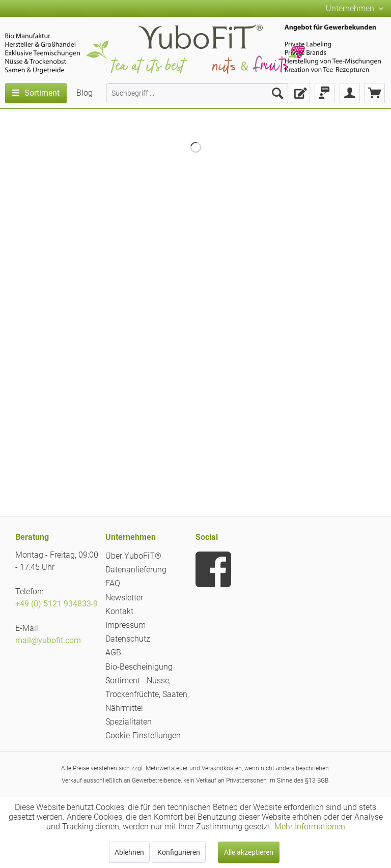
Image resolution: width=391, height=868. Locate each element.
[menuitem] (197, 93)
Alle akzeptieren (249, 852)
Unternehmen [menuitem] (351, 8)
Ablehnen (129, 852)
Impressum (125, 625)
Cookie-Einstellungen (143, 735)
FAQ (113, 583)
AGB (113, 653)
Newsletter (124, 598)
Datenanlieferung (136, 570)
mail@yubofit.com (48, 640)
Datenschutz (128, 639)
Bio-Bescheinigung (139, 667)
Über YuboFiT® (133, 556)
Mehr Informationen (310, 827)
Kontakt (119, 611)
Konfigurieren (179, 852)
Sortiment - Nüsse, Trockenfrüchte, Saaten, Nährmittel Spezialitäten (147, 701)
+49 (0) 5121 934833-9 (57, 604)
